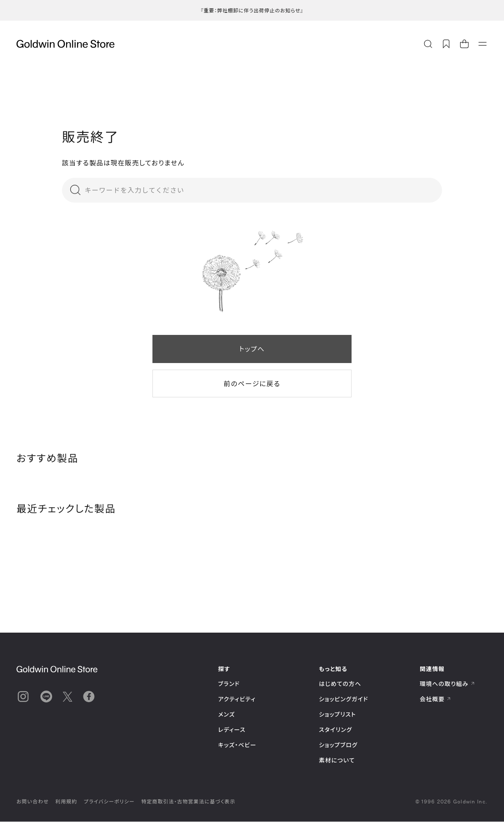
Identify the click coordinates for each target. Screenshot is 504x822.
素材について (337, 761)
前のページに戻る (252, 384)
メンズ (227, 715)
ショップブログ (338, 745)
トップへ (252, 349)
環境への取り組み (447, 684)
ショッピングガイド (344, 699)
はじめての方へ (340, 684)
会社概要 (435, 699)
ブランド (229, 684)
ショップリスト (338, 715)
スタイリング (335, 730)
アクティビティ (237, 699)
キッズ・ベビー (237, 745)
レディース (232, 730)
